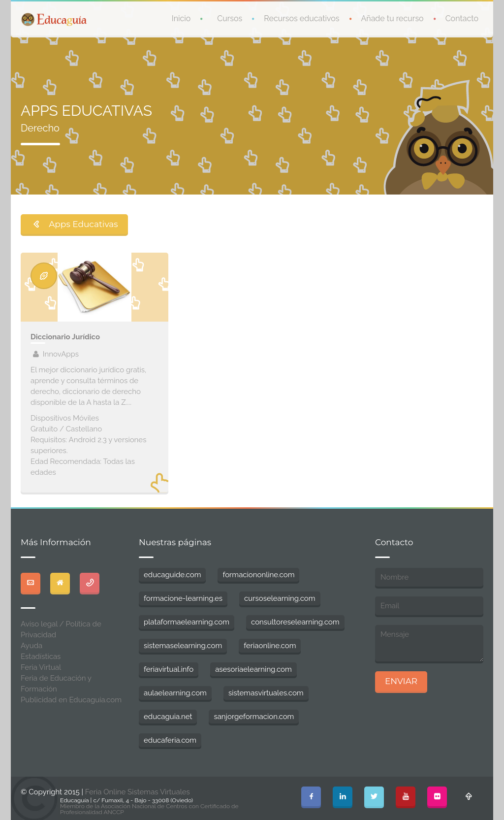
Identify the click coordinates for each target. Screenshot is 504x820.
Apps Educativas (74, 224)
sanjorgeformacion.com (254, 717)
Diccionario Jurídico (65, 337)
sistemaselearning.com (183, 646)
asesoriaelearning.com (253, 669)
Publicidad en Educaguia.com (71, 700)
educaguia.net (168, 717)
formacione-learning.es (183, 598)
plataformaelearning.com (187, 622)
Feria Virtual (41, 667)
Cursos (230, 18)
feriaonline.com (270, 646)
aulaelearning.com (175, 693)
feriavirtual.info (169, 669)
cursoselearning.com (280, 598)
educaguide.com (172, 575)
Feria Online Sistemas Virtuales (138, 792)
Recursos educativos (301, 18)
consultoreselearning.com (295, 622)
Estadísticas (41, 656)
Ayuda (31, 646)
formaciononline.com (258, 575)
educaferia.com (170, 740)
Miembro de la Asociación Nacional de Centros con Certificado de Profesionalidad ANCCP (149, 809)
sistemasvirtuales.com (266, 693)
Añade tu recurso (393, 18)
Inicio (181, 18)
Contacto (462, 18)
